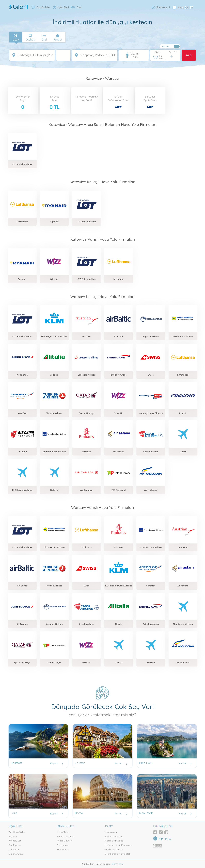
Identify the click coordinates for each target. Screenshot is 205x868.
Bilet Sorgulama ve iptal (117, 854)
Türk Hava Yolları (17, 832)
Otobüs (30, 40)
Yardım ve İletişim (114, 849)
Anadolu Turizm (65, 841)
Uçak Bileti (61, 7)
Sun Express (15, 845)
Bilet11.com (117, 864)
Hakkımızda (111, 832)
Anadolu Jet (15, 841)
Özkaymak (62, 845)
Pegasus (13, 836)
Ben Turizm (62, 849)
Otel (76, 7)
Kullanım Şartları (113, 836)
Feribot (58, 40)
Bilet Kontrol (161, 7)
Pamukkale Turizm (66, 836)
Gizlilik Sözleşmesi (114, 841)
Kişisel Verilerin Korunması (119, 845)
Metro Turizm (63, 832)
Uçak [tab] (16, 40)
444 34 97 (182, 7)
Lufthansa (14, 849)
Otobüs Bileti (41, 7)
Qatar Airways (16, 854)
